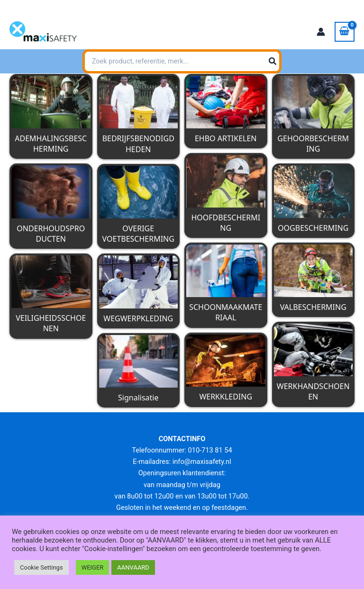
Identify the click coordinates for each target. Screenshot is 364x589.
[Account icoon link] (321, 32)
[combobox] (182, 62)
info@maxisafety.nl (91, 7)
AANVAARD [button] (133, 567)
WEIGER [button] (93, 567)
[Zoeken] (318, 62)
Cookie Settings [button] (41, 567)
